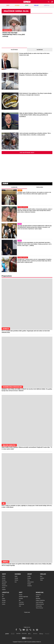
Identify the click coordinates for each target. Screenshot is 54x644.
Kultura (4, 604)
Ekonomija (4, 582)
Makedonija (21, 604)
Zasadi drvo (5, 586)
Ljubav (3, 599)
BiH (20, 600)
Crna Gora (21, 602)
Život (3, 595)
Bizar (41, 576)
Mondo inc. (40, 592)
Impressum (38, 595)
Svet (21, 592)
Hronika (4, 580)
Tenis (29, 580)
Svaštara (42, 578)
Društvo (4, 578)
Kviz (16, 582)
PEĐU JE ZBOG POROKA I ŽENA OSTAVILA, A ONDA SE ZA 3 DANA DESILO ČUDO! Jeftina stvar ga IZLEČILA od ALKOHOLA (35, 115)
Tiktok (41, 580)
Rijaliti (16, 576)
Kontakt (38, 597)
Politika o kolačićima (40, 600)
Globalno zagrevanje (23, 597)
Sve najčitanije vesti (27, 153)
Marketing (38, 599)
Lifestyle (6, 592)
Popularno (40, 187)
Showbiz (18, 574)
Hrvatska (21, 599)
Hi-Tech (4, 602)
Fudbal (29, 576)
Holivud (16, 580)
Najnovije (40, 50)
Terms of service (39, 608)
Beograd (4, 584)
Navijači (29, 584)
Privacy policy (39, 606)
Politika (4, 576)
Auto (20, 606)
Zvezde (16, 578)
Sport (30, 574)
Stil (3, 597)
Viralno (43, 574)
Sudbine (4, 590)
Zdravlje (4, 600)
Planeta (21, 595)
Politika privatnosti (40, 604)
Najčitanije (14, 50)
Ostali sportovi (30, 582)
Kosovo (4, 588)
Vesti (4, 574)
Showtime (30, 586)
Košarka (29, 578)
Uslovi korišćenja (40, 602)
